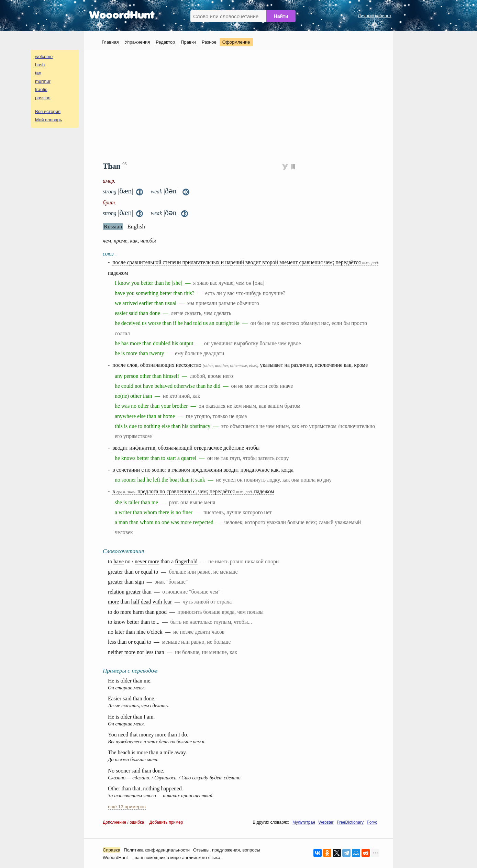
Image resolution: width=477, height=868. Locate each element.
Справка (112, 850)
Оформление (236, 42)
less (112, 642)
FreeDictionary (350, 822)
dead (146, 602)
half (135, 602)
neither (115, 652)
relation (116, 592)
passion (43, 98)
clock (156, 632)
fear (167, 602)
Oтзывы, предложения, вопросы (226, 850)
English (136, 227)
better (133, 622)
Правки (188, 42)
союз (110, 254)
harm (138, 612)
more (154, 561)
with (157, 602)
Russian (113, 227)
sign (140, 582)
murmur (43, 81)
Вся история (48, 111)
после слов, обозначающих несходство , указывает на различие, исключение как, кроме (240, 365)
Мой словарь (49, 120)
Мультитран (304, 822)
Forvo (372, 822)
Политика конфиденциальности (157, 850)
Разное (209, 42)
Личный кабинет (375, 16)
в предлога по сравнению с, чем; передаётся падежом (193, 491)
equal (147, 572)
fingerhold (186, 561)
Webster (326, 822)
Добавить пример (166, 822)
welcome (44, 57)
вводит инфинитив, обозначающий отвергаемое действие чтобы (186, 448)
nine (141, 632)
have (119, 561)
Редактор (165, 42)
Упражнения (137, 42)
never (141, 561)
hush (40, 65)
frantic (41, 89)
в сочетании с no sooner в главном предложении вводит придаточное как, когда (203, 470)
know (119, 622)
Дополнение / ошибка (123, 822)
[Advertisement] (241, 105)
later (120, 632)
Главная (110, 42)
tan (38, 73)
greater (115, 572)
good (162, 612)
